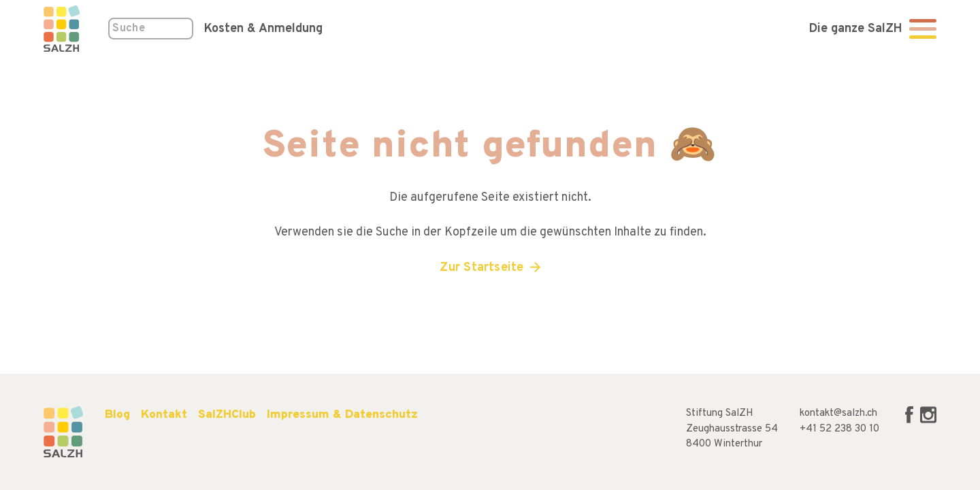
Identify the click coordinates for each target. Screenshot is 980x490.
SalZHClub (227, 415)
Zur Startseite (481, 268)
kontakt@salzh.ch (838, 413)
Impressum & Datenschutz (342, 415)
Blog (117, 415)
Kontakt (164, 415)
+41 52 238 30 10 (839, 429)
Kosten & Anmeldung (263, 29)
